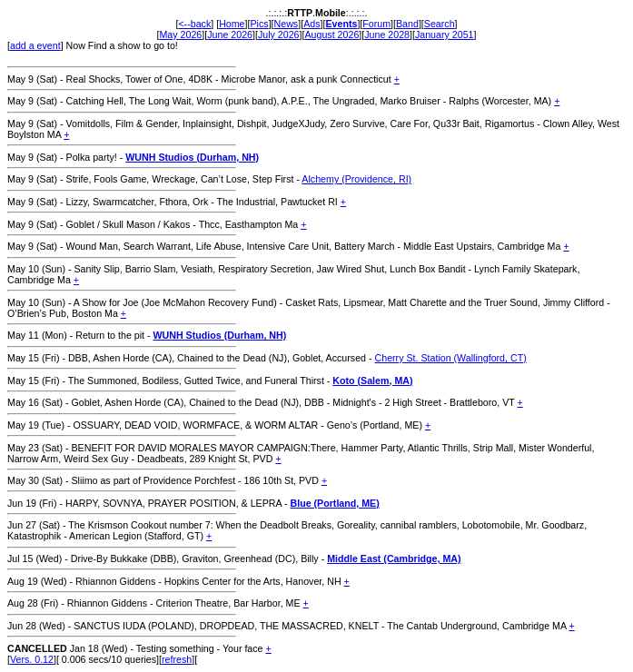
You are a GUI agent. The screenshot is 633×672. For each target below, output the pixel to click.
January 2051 (445, 35)
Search (440, 24)
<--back (194, 24)
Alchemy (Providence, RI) (356, 179)
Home (232, 24)
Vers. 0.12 (32, 659)
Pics (259, 24)
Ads (312, 24)
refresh (177, 659)
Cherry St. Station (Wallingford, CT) (451, 358)
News (287, 24)
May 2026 (180, 35)
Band (407, 24)
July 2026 (279, 35)
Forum (376, 24)
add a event (35, 45)
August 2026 (331, 35)
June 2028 (387, 35)
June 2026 (230, 35)
